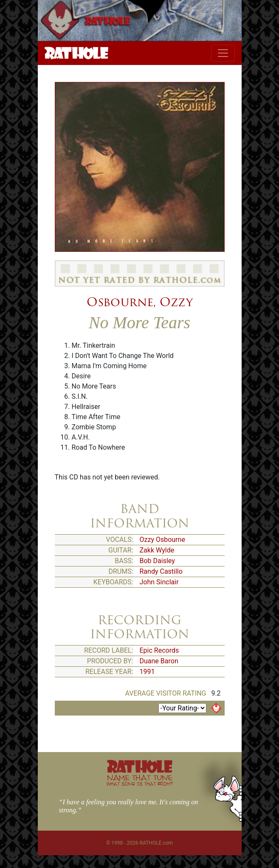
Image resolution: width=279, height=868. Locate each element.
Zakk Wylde (157, 550)
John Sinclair (159, 582)
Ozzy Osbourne (162, 540)
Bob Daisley (157, 561)
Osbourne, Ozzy (140, 302)
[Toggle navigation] (223, 53)
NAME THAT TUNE (140, 780)
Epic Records (159, 650)
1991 (147, 672)
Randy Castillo (161, 571)
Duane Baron (159, 661)
